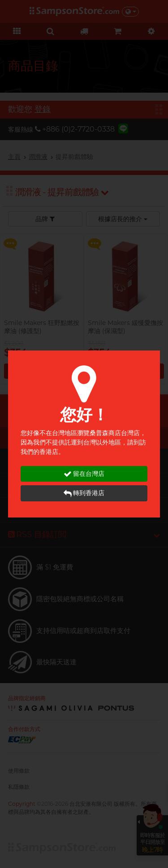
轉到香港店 (84, 493)
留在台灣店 (84, 474)
